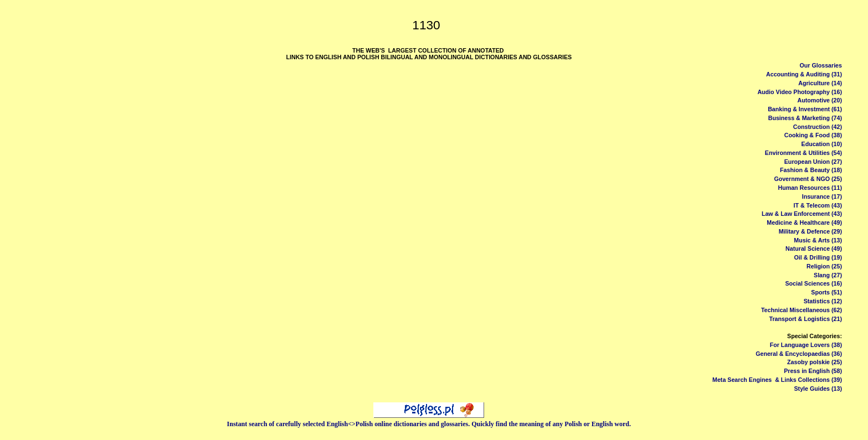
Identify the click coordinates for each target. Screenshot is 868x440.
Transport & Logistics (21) (806, 319)
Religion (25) (824, 266)
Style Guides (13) (818, 389)
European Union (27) (813, 162)
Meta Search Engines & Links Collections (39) (777, 380)
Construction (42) (818, 127)
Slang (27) (828, 275)
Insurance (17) (822, 196)
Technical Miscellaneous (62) (802, 310)
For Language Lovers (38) (806, 345)
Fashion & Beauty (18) (811, 170)
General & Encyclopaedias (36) (799, 354)
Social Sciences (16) (813, 283)
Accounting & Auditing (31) (804, 74)
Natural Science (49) (814, 249)
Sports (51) (826, 292)
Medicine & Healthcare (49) (804, 222)
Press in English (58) (813, 371)
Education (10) (822, 144)
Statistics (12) (823, 301)
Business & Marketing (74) (805, 118)
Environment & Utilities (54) (803, 153)
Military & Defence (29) (810, 231)
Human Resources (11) (810, 188)
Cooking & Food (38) (813, 135)
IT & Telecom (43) (818, 205)
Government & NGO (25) (808, 179)
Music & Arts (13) (818, 240)
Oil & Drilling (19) (818, 257)
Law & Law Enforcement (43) (802, 214)
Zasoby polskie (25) (815, 362)
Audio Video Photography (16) (800, 92)
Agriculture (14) (820, 83)
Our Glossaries (821, 65)
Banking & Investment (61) (805, 109)
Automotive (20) (820, 100)
